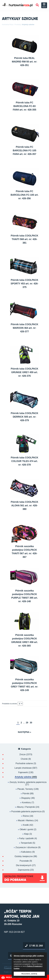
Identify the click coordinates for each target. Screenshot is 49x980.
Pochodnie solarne (26, 763)
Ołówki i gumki (26, 829)
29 (27, 723)
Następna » (24, 732)
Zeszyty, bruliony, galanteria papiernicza (28, 782)
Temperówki (26, 843)
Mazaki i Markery (26, 820)
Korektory (26, 802)
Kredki (26, 825)
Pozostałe (26, 861)
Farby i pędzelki (26, 838)
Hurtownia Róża (8, 25)
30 (31, 723)
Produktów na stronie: (10, 704)
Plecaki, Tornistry (25, 789)
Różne (26, 816)
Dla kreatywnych (26, 865)
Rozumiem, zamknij (29, 974)
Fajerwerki (26, 772)
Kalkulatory (26, 852)
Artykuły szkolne (28, 25)
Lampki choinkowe (26, 768)
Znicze (26, 755)
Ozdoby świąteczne (26, 856)
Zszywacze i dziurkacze (26, 847)
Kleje (26, 834)
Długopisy (26, 798)
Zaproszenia (26, 870)
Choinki (26, 759)
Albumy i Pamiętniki (26, 807)
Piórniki (26, 794)
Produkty (18, 25)
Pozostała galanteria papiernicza (26, 811)
